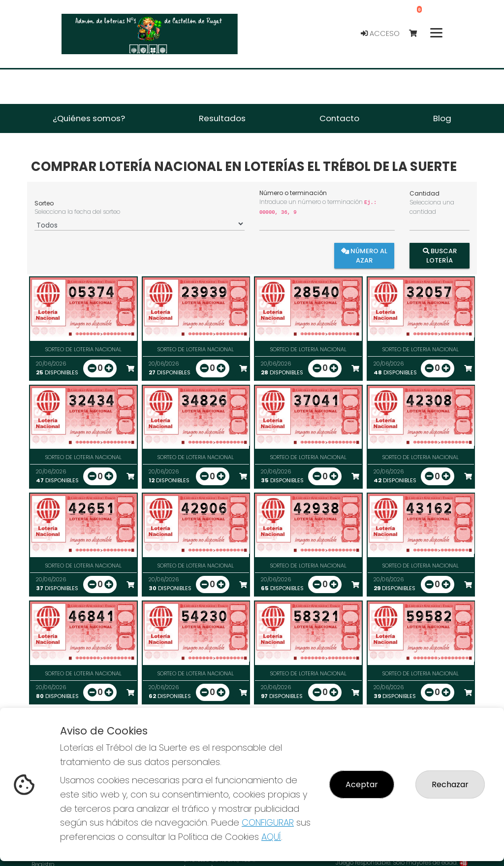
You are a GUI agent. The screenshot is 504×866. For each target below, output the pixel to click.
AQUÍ (271, 837)
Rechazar (450, 784)
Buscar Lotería (439, 256)
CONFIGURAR (268, 822)
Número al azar (365, 256)
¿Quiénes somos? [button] (89, 118)
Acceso (380, 33)
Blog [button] (442, 118)
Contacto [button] (339, 118)
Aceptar (362, 784)
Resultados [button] (222, 118)
